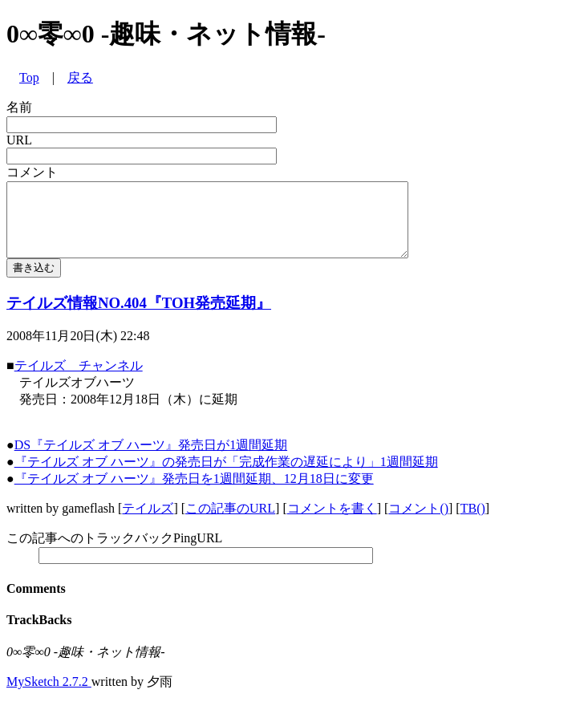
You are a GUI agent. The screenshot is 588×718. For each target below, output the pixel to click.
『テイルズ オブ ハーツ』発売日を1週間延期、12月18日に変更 (194, 493)
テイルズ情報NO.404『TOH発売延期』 (139, 317)
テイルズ (148, 523)
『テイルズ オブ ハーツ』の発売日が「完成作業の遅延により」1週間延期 (226, 476)
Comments (36, 603)
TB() (473, 523)
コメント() (418, 523)
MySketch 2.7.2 (49, 696)
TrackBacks (39, 634)
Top (29, 77)
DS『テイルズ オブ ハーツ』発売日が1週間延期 (151, 459)
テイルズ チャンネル (79, 380)
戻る (80, 77)
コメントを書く (332, 523)
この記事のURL (230, 523)
